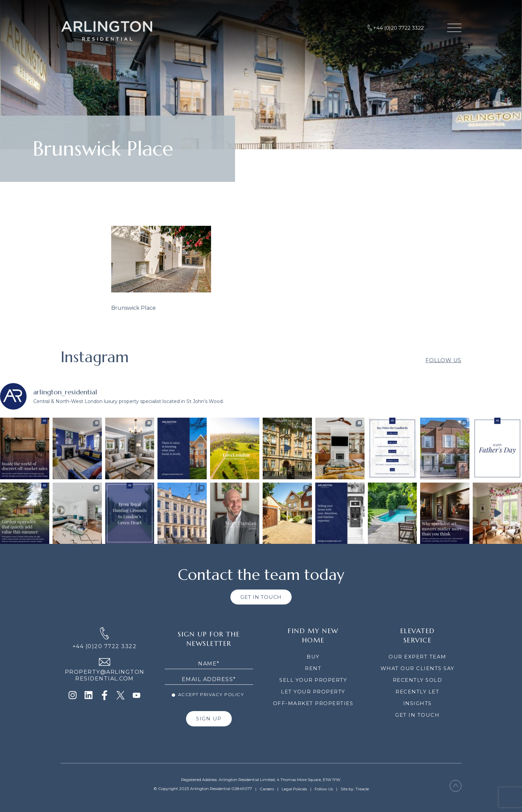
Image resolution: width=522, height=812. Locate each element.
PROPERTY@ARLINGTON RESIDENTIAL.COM (105, 675)
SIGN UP (209, 719)
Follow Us (443, 376)
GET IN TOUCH (261, 597)
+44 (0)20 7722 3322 (105, 646)
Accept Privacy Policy (208, 694)
